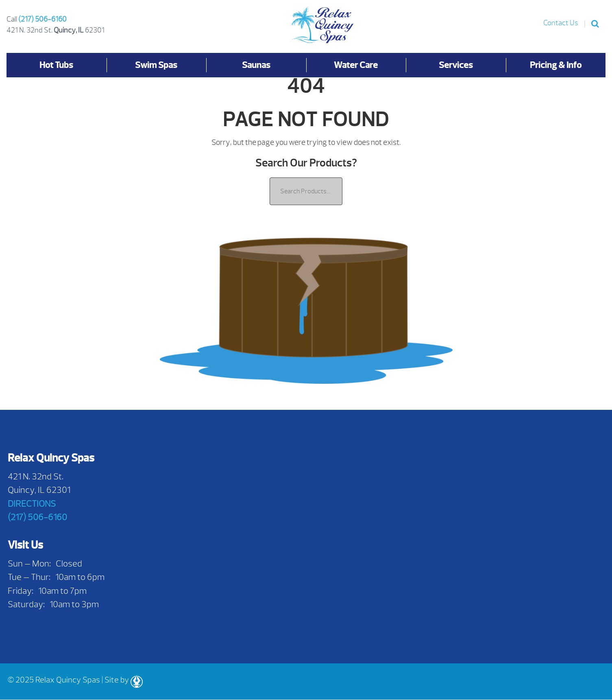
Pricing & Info (556, 65)
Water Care (356, 65)
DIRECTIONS (32, 504)
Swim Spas (156, 65)
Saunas (256, 65)
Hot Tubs (56, 65)
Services (456, 65)
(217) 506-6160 (42, 19)
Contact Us (561, 23)
